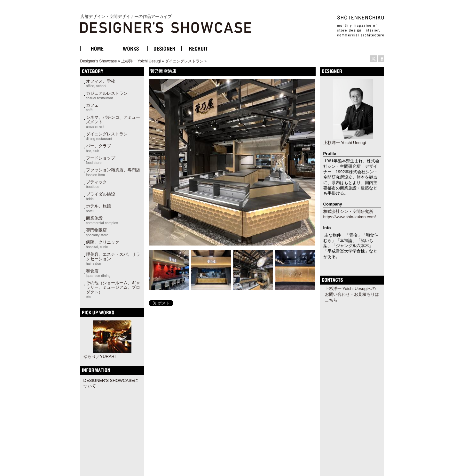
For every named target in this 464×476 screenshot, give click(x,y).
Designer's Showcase (99, 61)
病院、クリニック (103, 244)
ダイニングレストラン (184, 61)
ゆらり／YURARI (100, 356)
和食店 (98, 273)
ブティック (96, 184)
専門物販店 (97, 232)
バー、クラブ (98, 148)
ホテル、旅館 (98, 208)
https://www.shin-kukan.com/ (350, 217)
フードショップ (101, 160)
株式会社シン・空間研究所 (348, 211)
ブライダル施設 (101, 196)
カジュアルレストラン (107, 95)
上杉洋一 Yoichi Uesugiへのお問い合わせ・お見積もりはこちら (352, 294)
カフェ (92, 107)
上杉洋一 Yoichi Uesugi (141, 61)
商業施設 (102, 220)
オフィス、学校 (101, 83)
